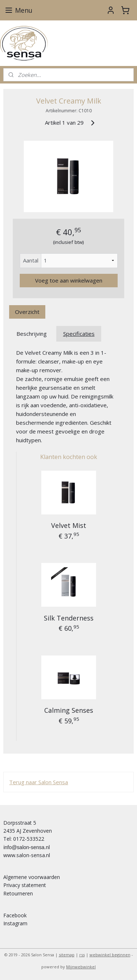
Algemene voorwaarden (32, 877)
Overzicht (27, 312)
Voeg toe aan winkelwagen (69, 280)
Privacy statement (25, 885)
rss (82, 955)
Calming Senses (69, 710)
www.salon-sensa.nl (27, 855)
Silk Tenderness (69, 618)
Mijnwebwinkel (81, 967)
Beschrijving (32, 334)
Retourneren (18, 893)
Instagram (15, 923)
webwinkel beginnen (110, 955)
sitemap (67, 955)
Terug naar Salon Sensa (39, 782)
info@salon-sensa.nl (26, 847)
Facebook (15, 915)
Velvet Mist (69, 525)
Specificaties (79, 334)
